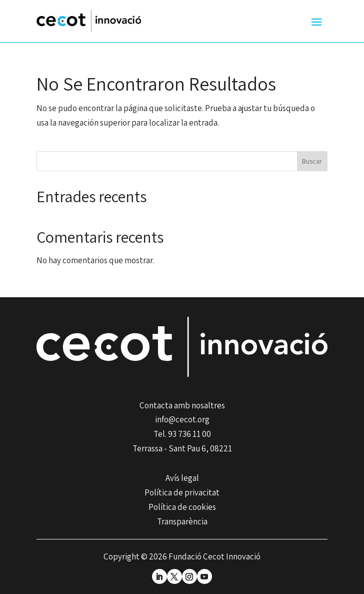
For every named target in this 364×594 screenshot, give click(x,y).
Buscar (312, 161)
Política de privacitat (182, 492)
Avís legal (182, 478)
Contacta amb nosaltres (182, 405)
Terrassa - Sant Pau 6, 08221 (182, 448)
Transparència (182, 521)
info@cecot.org (182, 419)
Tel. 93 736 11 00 (182, 434)
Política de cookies (182, 507)
